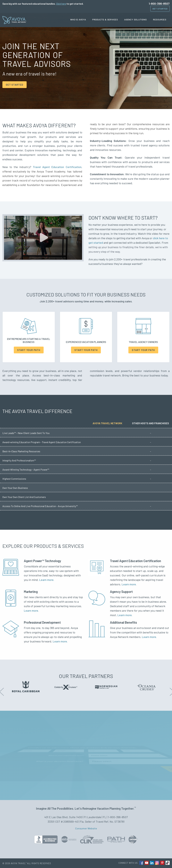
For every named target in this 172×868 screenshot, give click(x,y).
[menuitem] (79, 20)
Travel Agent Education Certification (57, 167)
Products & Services (105, 19)
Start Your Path (29, 350)
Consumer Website (86, 828)
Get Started (160, 9)
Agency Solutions (136, 19)
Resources (160, 19)
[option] (26, 687)
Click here (61, 4)
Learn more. (47, 580)
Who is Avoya (78, 19)
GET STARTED (15, 85)
